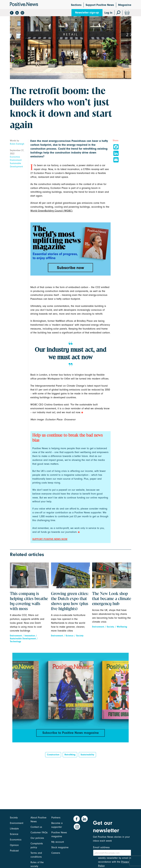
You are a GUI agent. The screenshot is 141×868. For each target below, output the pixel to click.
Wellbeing (122, 627)
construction (53, 756)
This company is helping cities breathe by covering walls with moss (29, 601)
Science (70, 636)
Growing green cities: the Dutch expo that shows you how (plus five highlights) (70, 601)
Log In (108, 13)
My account (58, 842)
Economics (15, 157)
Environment (16, 160)
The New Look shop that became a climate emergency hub (112, 599)
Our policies (37, 838)
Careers (56, 853)
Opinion (14, 845)
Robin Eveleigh (17, 144)
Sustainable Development (16, 165)
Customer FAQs (39, 833)
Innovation (30, 636)
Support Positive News (100, 5)
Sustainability (87, 756)
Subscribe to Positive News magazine (70, 733)
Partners (56, 818)
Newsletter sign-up (87, 13)
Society (80, 636)
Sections (76, 5)
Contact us (36, 827)
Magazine (125, 5)
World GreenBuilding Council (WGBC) (51, 211)
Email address (101, 847)
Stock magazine (60, 847)
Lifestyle (14, 829)
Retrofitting (70, 756)
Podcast (14, 851)
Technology (16, 641)
